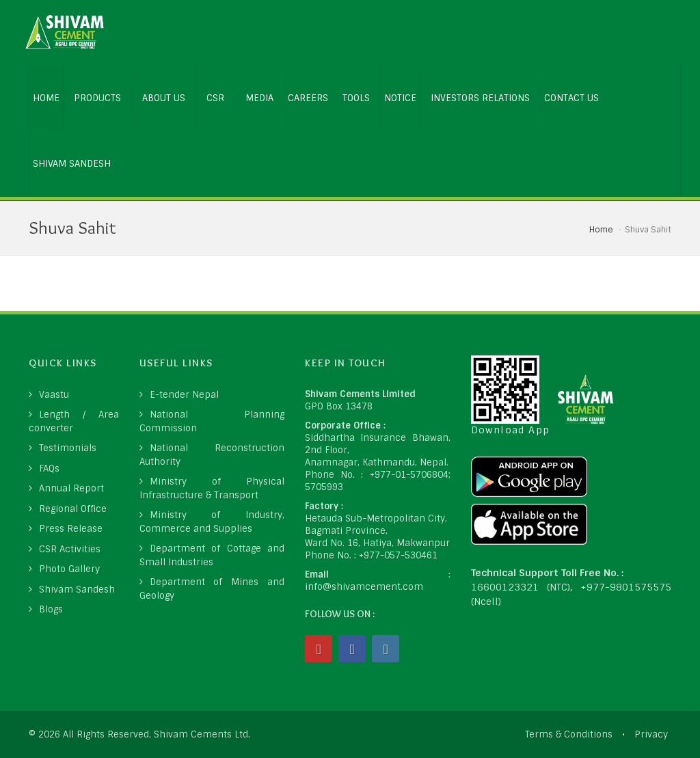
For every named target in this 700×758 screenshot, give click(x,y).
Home (601, 230)
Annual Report (71, 488)
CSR (215, 98)
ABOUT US (164, 98)
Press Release (71, 529)
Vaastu (54, 395)
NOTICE (400, 98)
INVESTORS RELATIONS (480, 98)
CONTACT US (571, 98)
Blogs (51, 609)
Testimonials (68, 448)
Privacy (651, 734)
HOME (46, 98)
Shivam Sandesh (72, 164)
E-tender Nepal (184, 395)
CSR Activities (70, 549)
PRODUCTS (97, 98)
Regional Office (73, 509)
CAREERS (308, 98)
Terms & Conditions (569, 734)
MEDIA (259, 98)
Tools (356, 98)
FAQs (49, 469)
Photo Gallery (69, 569)
